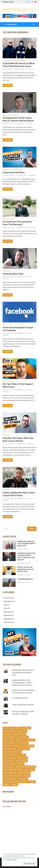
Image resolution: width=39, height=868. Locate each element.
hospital (26, 749)
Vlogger (6, 785)
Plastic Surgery (9, 767)
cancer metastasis (19, 734)
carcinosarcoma (28, 746)
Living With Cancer (10, 758)
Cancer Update (22, 743)
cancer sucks (30, 740)
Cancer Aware (25, 728)
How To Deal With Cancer (12, 752)
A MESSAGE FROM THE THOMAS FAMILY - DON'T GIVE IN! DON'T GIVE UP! (22, 683)
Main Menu (12, 24)
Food (5, 605)
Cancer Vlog (8, 746)
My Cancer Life (9, 761)
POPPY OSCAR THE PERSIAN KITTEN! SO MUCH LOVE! (25, 569)
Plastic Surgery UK (10, 773)
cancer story (19, 740)
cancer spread (8, 740)
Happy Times (17, 749)
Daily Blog (6, 61)
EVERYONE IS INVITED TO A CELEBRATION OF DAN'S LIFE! (23, 672)
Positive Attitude (24, 773)
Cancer (6, 728)
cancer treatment (9, 743)
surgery (32, 782)
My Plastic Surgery (10, 764)
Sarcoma (27, 776)
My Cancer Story (21, 761)
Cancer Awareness (10, 731)
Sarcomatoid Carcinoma (11, 782)
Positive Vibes (8, 776)
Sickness (24, 782)
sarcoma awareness (10, 779)
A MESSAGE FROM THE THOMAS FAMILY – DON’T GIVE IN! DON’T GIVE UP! (26, 556)
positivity (18, 776)
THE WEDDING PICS (25, 579)
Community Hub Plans (14, 172)
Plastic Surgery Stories (26, 770)
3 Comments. (32, 175)
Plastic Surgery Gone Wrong (25, 767)
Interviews (14, 61)
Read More (8, 85)
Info (21, 170)
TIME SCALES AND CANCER (23, 705)
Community (6, 170)
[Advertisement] (19, 837)
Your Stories (8, 622)
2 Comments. (29, 69)
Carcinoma (17, 746)
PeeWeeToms (19, 69)
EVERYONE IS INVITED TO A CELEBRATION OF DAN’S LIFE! (26, 544)
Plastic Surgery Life (10, 770)
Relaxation (7, 615)
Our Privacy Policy (12, 860)
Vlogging (14, 785)
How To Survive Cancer (11, 755)
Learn (23, 755)
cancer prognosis (22, 737)
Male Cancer (23, 758)
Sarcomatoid (23, 779)
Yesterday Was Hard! (13, 274)
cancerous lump (9, 737)
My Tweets (7, 806)
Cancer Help (22, 731)
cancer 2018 (15, 728)
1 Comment (29, 124)
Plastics (21, 764)
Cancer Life (7, 734)
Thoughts (22, 61)
